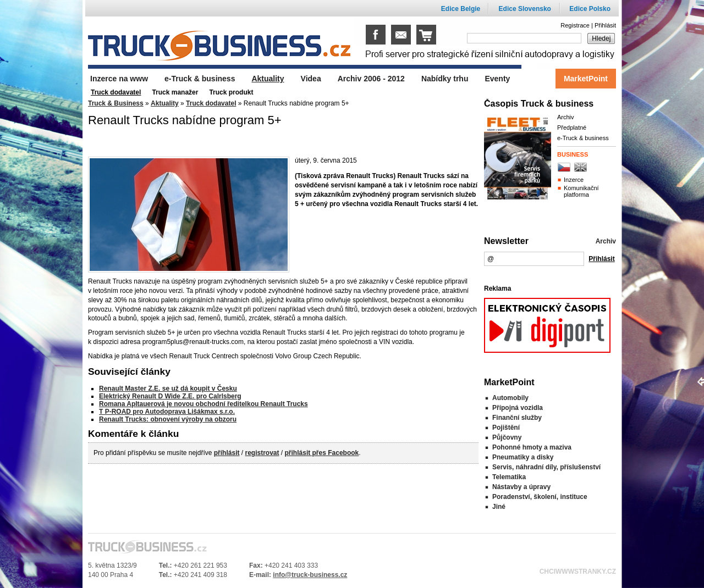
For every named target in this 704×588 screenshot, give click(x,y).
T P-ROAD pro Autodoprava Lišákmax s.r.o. (167, 412)
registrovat (262, 453)
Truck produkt (231, 92)
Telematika (509, 477)
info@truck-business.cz (310, 575)
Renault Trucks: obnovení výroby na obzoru (168, 419)
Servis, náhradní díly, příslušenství (546, 467)
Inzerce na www (119, 79)
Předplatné (572, 127)
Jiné (499, 507)
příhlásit (227, 453)
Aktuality (165, 103)
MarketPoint (586, 79)
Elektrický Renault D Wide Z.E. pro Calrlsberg (170, 396)
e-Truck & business (583, 138)
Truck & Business (116, 103)
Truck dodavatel (211, 103)
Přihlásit (605, 25)
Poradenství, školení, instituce (540, 497)
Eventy (497, 79)
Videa (311, 79)
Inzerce (574, 180)
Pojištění (506, 428)
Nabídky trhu (445, 79)
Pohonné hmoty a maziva (532, 447)
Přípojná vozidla (518, 408)
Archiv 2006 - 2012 (371, 79)
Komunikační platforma (581, 191)
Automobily (510, 398)
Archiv (566, 117)
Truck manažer (175, 92)
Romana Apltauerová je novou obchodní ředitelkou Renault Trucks (204, 404)
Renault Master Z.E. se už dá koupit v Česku (168, 389)
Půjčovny (507, 437)
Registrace (575, 25)
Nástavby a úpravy (521, 487)
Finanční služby (517, 418)
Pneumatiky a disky (523, 457)
